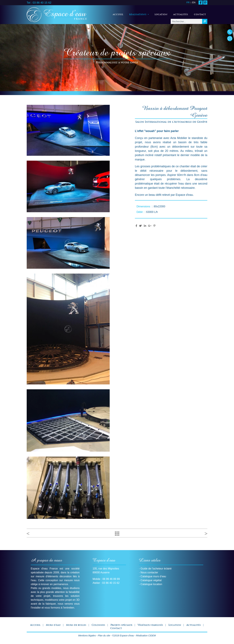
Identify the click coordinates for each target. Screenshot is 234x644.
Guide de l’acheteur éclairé (156, 569)
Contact (200, 15)
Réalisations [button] (140, 14)
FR (188, 2)
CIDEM (152, 636)
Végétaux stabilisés (150, 625)
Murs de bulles (76, 625)
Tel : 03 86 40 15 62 (39, 3)
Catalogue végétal (151, 580)
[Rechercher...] (186, 21)
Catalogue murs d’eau (153, 576)
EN (194, 2)
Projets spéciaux (121, 625)
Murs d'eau (53, 625)
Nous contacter (149, 572)
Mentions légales (87, 636)
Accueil (118, 15)
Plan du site (104, 636)
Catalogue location (151, 584)
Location (161, 15)
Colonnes (98, 625)
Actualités (181, 15)
